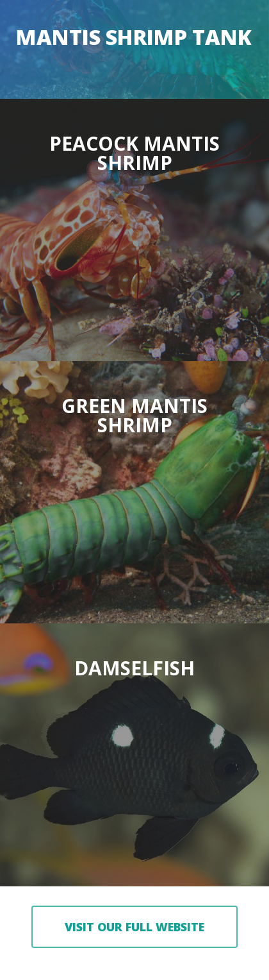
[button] (134, 927)
